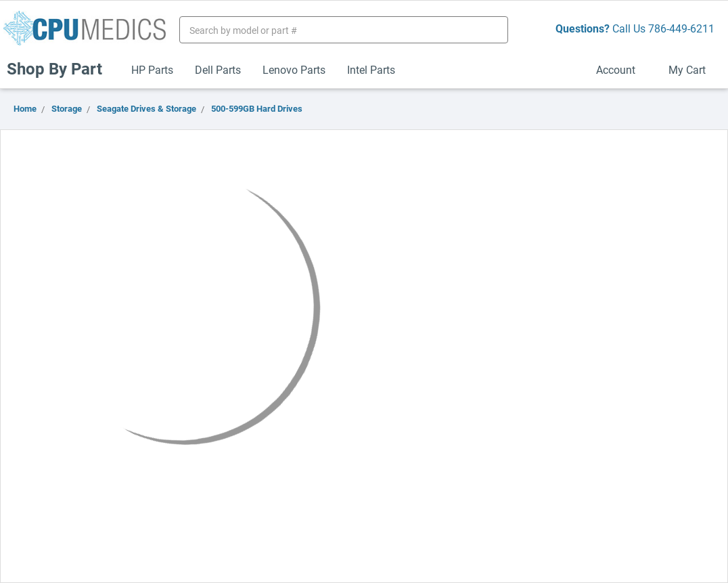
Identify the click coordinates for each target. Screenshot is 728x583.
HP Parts (152, 69)
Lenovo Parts (294, 69)
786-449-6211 (681, 28)
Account (621, 69)
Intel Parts (371, 69)
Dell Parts (218, 69)
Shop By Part (60, 68)
